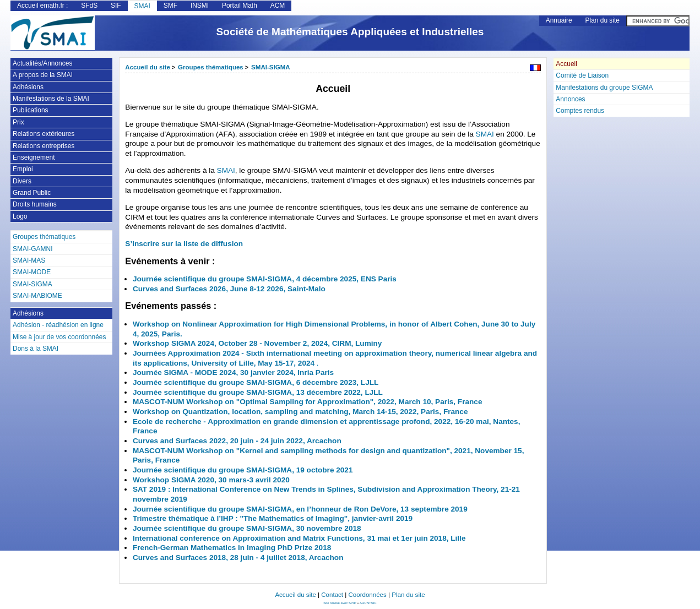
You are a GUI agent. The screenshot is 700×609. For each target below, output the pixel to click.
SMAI (142, 6)
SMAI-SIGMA (271, 67)
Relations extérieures (44, 134)
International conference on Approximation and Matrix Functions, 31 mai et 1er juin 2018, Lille (299, 538)
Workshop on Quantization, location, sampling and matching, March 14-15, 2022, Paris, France (300, 412)
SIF (116, 6)
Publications (30, 110)
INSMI (200, 6)
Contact (332, 595)
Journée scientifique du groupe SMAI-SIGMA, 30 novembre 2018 (247, 528)
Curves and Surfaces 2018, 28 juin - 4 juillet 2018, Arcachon (238, 558)
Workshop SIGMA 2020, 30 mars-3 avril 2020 (211, 480)
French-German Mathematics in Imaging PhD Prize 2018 (232, 548)
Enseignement (34, 157)
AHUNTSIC (368, 603)
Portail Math (240, 6)
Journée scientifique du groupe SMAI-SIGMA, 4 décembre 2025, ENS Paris (265, 279)
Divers (22, 181)
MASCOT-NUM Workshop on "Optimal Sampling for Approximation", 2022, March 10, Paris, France (308, 402)
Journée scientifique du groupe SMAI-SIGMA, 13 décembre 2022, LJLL (258, 392)
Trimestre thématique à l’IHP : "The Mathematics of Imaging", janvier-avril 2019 (273, 518)
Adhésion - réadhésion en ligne (58, 325)
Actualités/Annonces (42, 63)
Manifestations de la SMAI (51, 99)
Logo (20, 216)
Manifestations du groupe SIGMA (604, 88)
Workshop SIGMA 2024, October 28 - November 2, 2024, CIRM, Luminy (257, 343)
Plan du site (603, 20)
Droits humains (35, 204)
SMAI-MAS (29, 260)
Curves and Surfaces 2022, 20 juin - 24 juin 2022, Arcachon (237, 441)
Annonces (570, 99)
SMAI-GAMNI (32, 249)
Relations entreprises (44, 146)
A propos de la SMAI (43, 75)
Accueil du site (148, 67)
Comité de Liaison (582, 75)
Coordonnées (367, 595)
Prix (18, 122)
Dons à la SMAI (36, 349)
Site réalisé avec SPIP (340, 603)
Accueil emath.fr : (42, 6)
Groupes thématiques (211, 67)
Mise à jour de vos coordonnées (59, 337)
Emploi (23, 169)
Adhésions (28, 87)
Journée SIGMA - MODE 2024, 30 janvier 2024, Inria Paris (233, 373)
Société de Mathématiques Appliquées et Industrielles (350, 32)
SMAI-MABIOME (37, 296)
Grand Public (32, 193)
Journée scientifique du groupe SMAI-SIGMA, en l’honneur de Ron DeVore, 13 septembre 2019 (300, 509)
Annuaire (559, 20)
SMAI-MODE (32, 272)
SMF (170, 6)
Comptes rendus (580, 111)
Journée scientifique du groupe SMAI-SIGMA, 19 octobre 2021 (243, 470)
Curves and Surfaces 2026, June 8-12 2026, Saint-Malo (229, 289)
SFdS (89, 6)
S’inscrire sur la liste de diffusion (184, 244)
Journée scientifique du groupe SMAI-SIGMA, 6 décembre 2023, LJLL (256, 382)
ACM (278, 6)
